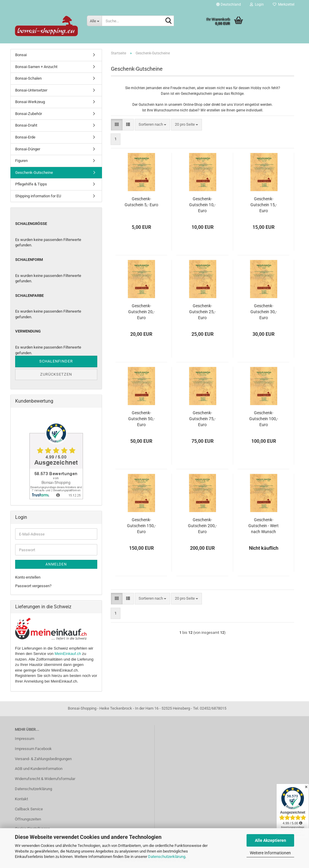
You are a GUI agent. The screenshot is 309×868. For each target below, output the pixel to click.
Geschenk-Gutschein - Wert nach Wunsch (263, 526)
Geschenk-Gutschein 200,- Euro (202, 526)
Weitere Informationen (270, 853)
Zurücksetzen (56, 374)
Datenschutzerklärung (167, 857)
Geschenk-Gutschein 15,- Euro (264, 205)
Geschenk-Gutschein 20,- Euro (141, 312)
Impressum (25, 739)
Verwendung (28, 331)
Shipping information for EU (38, 196)
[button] (229, 4)
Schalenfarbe (29, 296)
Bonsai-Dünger (28, 149)
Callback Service (29, 809)
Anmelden (56, 564)
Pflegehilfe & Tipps (31, 184)
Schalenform (29, 260)
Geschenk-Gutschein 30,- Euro (264, 312)
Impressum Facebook (33, 749)
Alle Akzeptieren (270, 840)
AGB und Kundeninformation (39, 769)
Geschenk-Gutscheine (34, 173)
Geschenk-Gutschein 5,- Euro (141, 202)
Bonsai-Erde (25, 137)
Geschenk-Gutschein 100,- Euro (264, 419)
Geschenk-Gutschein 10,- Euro (202, 205)
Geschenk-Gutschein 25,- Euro (202, 312)
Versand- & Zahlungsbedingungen (43, 759)
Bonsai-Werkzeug (30, 102)
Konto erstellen (28, 577)
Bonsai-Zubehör (29, 114)
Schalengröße (31, 224)
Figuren (21, 161)
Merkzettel (284, 4)
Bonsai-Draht (26, 125)
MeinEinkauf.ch (68, 654)
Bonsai (21, 55)
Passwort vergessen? (33, 586)
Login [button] (257, 4)
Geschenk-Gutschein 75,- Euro (202, 419)
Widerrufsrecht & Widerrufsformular (45, 779)
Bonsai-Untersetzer (31, 90)
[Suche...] (94, 21)
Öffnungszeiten (28, 819)
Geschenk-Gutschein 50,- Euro (141, 419)
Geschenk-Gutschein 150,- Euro (141, 526)
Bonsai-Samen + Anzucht (36, 67)
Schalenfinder (56, 361)
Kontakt (21, 799)
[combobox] (152, 125)
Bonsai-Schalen (28, 78)
